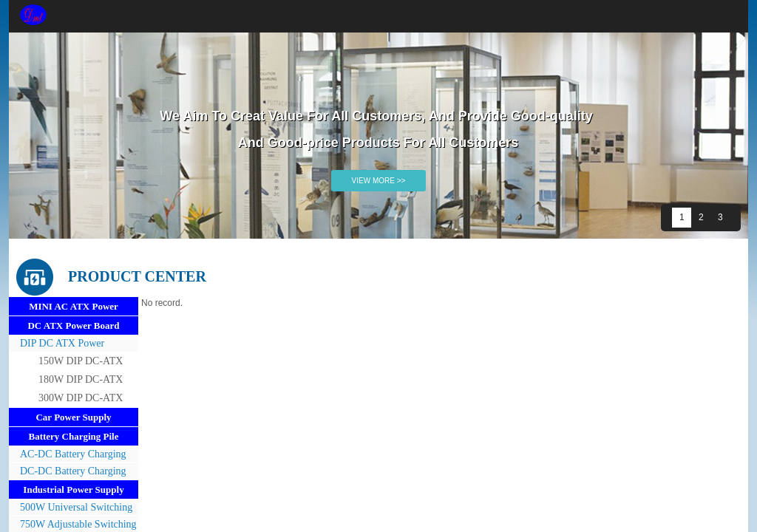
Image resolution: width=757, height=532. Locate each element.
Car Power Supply (73, 417)
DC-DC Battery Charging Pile (68, 473)
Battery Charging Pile (73, 436)
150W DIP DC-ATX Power (81, 363)
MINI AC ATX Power (74, 306)
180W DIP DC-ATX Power (81, 381)
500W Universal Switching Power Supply (71, 509)
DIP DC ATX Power (62, 343)
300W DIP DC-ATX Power (81, 400)
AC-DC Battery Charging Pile (68, 456)
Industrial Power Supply (73, 490)
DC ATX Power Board (73, 325)
